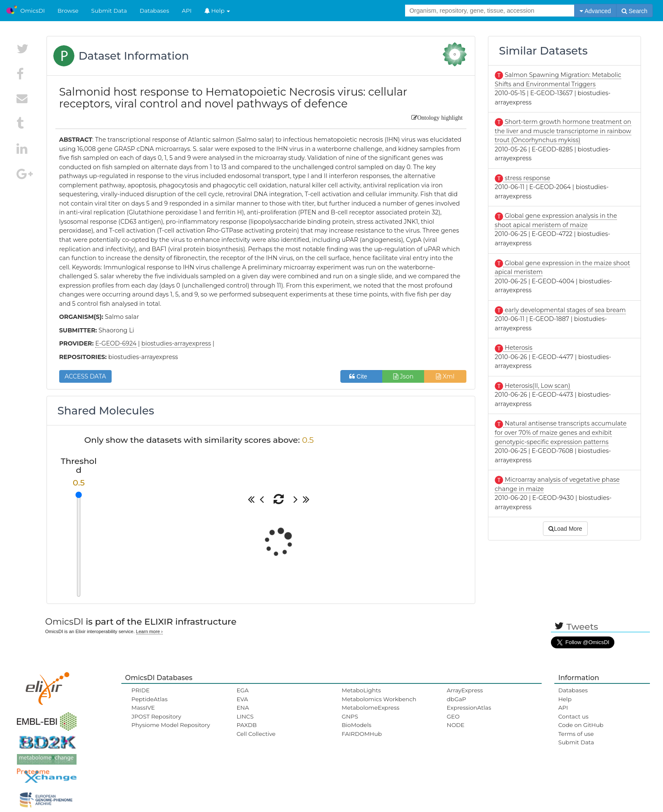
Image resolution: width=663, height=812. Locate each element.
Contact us (573, 716)
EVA (242, 699)
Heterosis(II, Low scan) (537, 386)
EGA (242, 690)
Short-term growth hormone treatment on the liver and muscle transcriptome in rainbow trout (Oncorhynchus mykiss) (563, 131)
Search (634, 11)
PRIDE (141, 690)
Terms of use (576, 734)
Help (217, 11)
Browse (68, 11)
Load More (565, 529)
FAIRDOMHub (362, 734)
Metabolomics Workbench (379, 699)
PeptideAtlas (149, 699)
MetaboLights (361, 690)
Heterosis (518, 348)
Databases (154, 11)
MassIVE (143, 708)
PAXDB (247, 725)
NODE (456, 725)
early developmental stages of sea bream (564, 310)
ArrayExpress (465, 690)
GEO (453, 716)
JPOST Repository (156, 716)
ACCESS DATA (85, 376)
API (187, 11)
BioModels (356, 725)
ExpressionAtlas (469, 708)
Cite (361, 376)
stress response (527, 178)
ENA (242, 708)
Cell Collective (256, 734)
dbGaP (457, 699)
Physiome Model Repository (171, 725)
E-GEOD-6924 (116, 343)
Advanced (595, 11)
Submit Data (109, 11)
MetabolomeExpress (370, 708)
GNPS (350, 716)
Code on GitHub (581, 725)
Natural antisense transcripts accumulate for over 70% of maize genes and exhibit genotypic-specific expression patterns (561, 432)
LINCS (245, 716)
